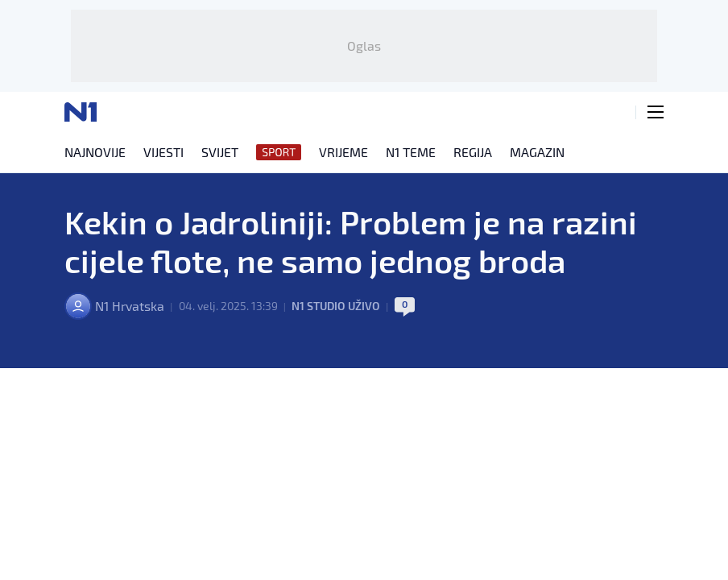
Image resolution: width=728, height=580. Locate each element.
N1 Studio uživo (336, 306)
